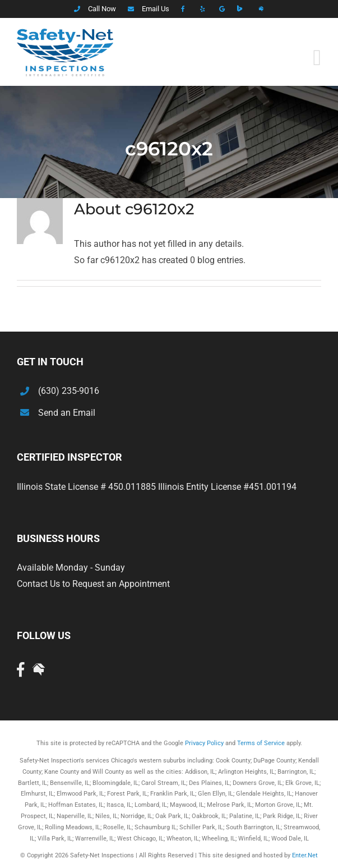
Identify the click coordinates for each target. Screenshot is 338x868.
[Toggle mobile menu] (317, 58)
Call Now (102, 9)
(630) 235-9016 (69, 391)
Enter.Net (305, 855)
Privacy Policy (204, 743)
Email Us (156, 9)
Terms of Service (261, 743)
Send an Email (67, 413)
